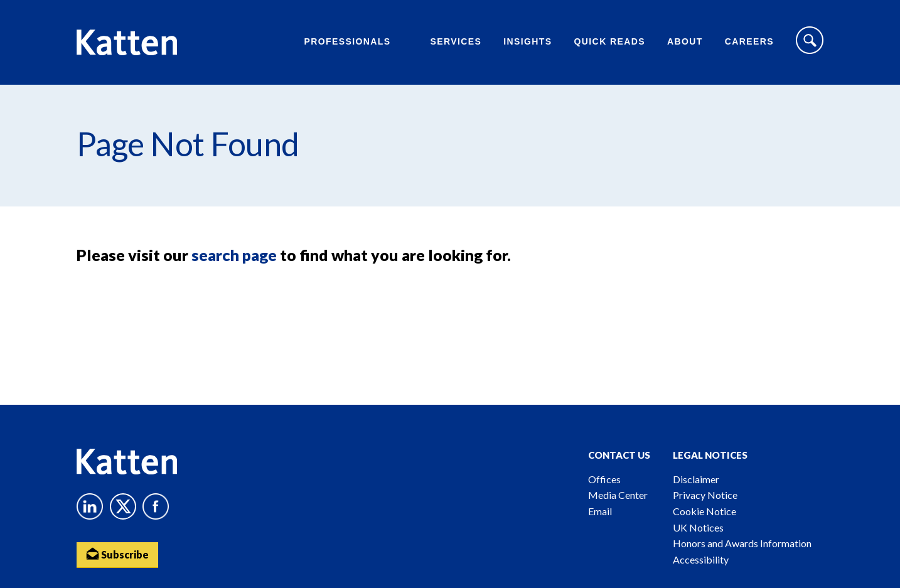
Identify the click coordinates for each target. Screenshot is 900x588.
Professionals (347, 41)
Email (600, 511)
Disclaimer (696, 479)
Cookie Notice (704, 511)
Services (456, 41)
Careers (749, 41)
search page (234, 255)
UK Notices (698, 527)
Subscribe (117, 554)
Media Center (618, 495)
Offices (604, 479)
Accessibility (701, 559)
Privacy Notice (705, 495)
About (685, 41)
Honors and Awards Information (742, 543)
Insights (528, 41)
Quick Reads (610, 41)
